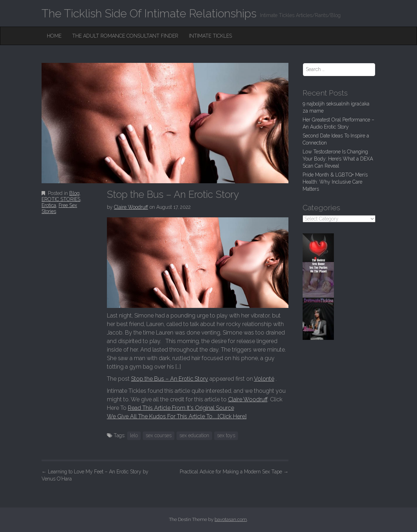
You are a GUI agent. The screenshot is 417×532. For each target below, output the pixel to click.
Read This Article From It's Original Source (181, 408)
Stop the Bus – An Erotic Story (170, 379)
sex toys (226, 435)
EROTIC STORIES (61, 199)
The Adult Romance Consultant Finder (125, 36)
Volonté (264, 379)
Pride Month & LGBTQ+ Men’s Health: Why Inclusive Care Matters (335, 182)
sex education (194, 435)
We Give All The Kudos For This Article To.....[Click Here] (177, 416)
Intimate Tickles (210, 36)
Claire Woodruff (131, 207)
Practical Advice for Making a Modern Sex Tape (234, 472)
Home (54, 36)
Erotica (49, 205)
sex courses (159, 435)
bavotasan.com (231, 519)
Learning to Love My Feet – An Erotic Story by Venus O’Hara (95, 475)
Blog (74, 193)
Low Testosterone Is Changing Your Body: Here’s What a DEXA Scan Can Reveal (338, 159)
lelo (134, 435)
